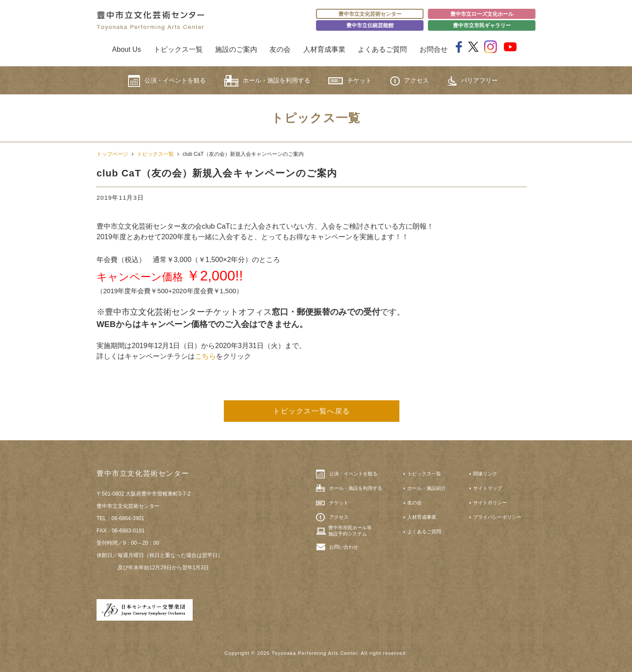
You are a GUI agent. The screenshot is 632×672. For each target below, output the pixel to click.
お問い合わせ (344, 547)
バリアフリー (472, 81)
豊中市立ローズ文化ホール (482, 14)
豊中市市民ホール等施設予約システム (350, 531)
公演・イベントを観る (167, 81)
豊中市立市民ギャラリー (482, 25)
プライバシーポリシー (497, 517)
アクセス (409, 81)
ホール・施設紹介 (427, 488)
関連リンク (485, 474)
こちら (205, 356)
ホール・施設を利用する (267, 81)
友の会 (280, 49)
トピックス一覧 (178, 49)
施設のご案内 (236, 49)
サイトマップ (488, 488)
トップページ (112, 154)
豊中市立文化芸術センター (370, 14)
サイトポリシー (490, 503)
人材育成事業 (324, 49)
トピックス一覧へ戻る (312, 411)
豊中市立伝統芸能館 (370, 25)
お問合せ (434, 49)
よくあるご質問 (382, 49)
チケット (350, 81)
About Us (126, 49)
